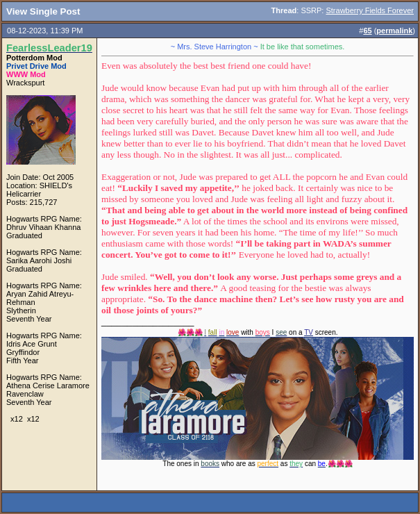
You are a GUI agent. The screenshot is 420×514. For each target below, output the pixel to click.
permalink (394, 31)
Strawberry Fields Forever (370, 10)
